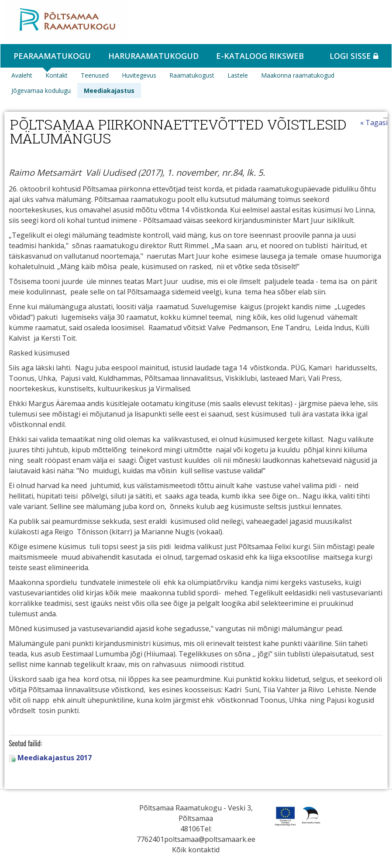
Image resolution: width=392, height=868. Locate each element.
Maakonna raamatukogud (298, 75)
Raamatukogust (192, 75)
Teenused (95, 75)
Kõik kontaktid (196, 850)
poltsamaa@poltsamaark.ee (210, 839)
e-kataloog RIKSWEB (260, 56)
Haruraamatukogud (153, 56)
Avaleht (22, 75)
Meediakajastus (109, 91)
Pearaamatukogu (52, 56)
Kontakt (57, 75)
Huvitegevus (139, 75)
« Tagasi (374, 123)
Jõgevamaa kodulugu (41, 91)
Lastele (238, 75)
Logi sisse (354, 56)
